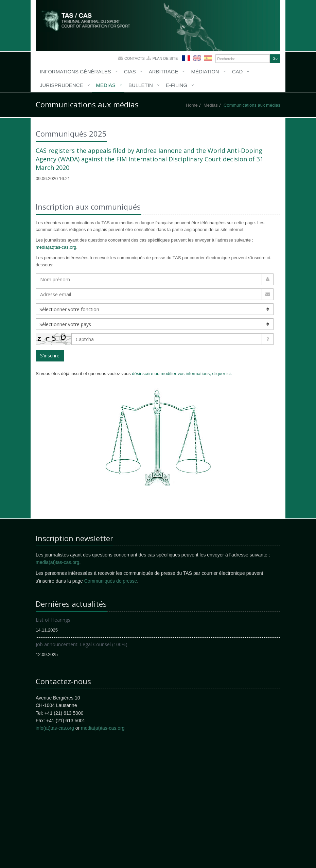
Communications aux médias (252, 105)
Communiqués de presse (111, 581)
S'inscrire (50, 356)
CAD (238, 72)
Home (192, 105)
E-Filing (177, 85)
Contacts (135, 58)
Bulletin (141, 85)
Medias (106, 85)
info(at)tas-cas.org (55, 728)
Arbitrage (164, 72)
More (95, 24)
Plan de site (165, 58)
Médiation (205, 72)
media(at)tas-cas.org (56, 247)
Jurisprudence (62, 85)
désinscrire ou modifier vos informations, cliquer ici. (182, 374)
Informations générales (75, 72)
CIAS (130, 72)
